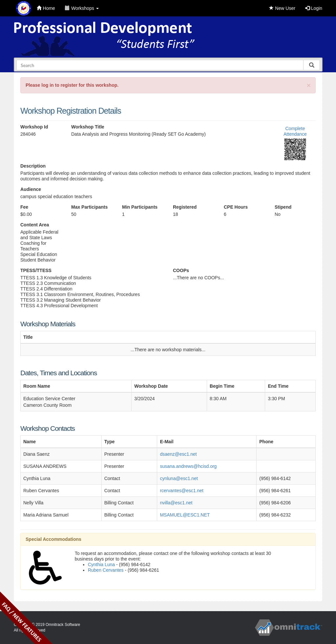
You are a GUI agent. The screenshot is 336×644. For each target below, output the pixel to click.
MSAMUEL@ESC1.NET (185, 515)
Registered (185, 207)
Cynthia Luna (102, 564)
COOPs (181, 270)
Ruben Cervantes (106, 570)
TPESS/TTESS (36, 270)
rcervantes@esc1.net (182, 491)
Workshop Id (34, 127)
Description (33, 166)
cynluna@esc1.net (179, 478)
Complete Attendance (295, 131)
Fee (24, 207)
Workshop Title (88, 127)
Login (314, 8)
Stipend (283, 207)
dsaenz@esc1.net (178, 454)
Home (46, 8)
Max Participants (89, 207)
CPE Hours (236, 207)
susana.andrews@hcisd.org (188, 466)
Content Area (35, 225)
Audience (31, 189)
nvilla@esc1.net (176, 503)
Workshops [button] (82, 8)
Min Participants (140, 207)
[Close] (309, 85)
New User (282, 8)
